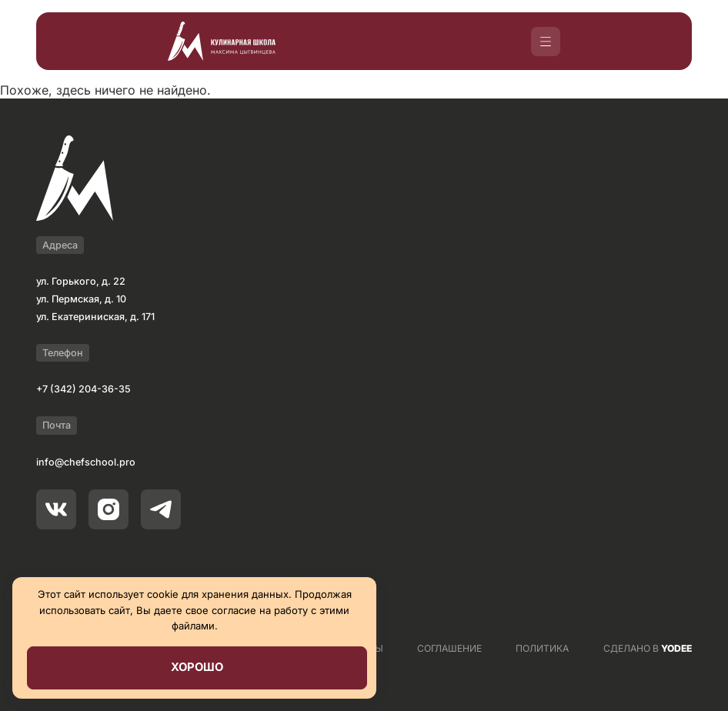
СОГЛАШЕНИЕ (449, 648)
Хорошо (197, 667)
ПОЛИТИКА (542, 648)
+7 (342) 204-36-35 (83, 389)
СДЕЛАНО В (648, 648)
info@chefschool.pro (86, 462)
